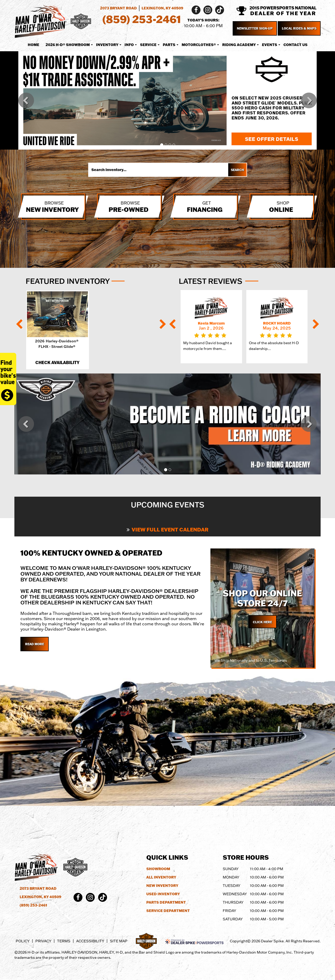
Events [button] (270, 45)
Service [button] (148, 45)
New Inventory (162, 886)
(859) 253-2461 (33, 905)
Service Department (168, 911)
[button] (26, 100)
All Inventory (161, 877)
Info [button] (129, 45)
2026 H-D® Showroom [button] (68, 45)
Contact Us (295, 45)
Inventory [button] (107, 45)
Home (33, 45)
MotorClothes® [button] (199, 45)
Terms (64, 941)
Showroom (158, 869)
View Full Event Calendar (167, 529)
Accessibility (90, 941)
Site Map (119, 941)
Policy (23, 941)
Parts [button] (169, 45)
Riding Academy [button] (239, 45)
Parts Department (166, 902)
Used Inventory (163, 894)
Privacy (43, 941)
